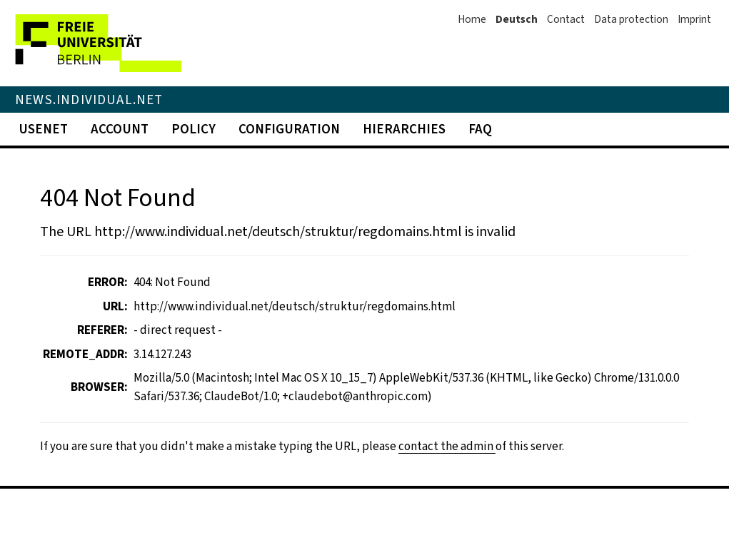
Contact (566, 19)
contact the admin (447, 446)
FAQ (480, 129)
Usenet (43, 129)
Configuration (289, 129)
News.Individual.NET (89, 100)
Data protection (631, 19)
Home (472, 19)
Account (120, 129)
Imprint (694, 19)
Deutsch (517, 19)
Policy (193, 129)
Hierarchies (404, 129)
